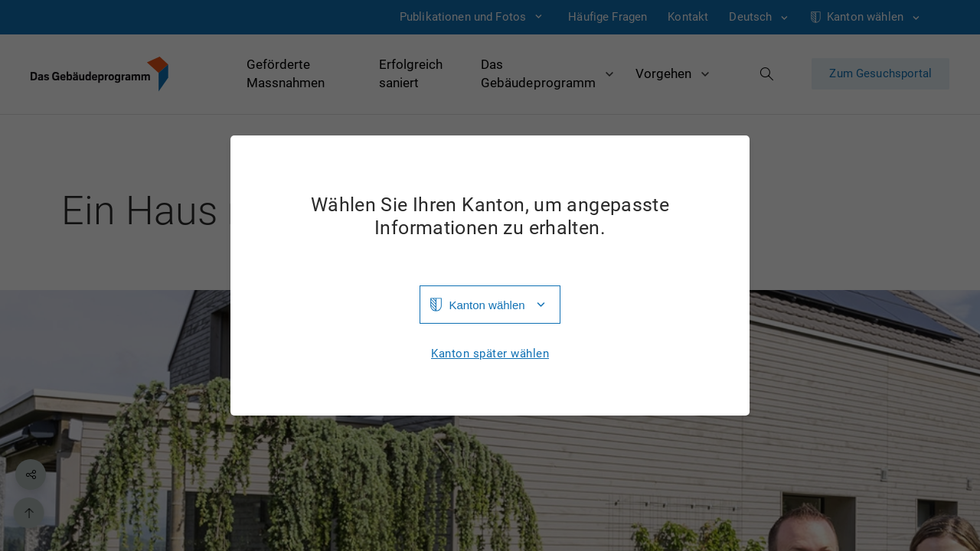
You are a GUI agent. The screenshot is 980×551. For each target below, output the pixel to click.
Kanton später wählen (490, 354)
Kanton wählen (487, 305)
